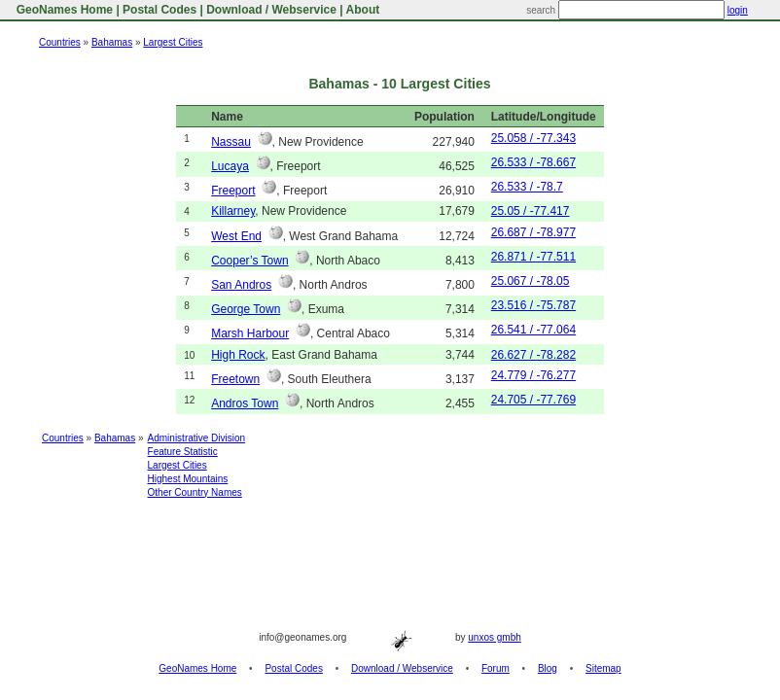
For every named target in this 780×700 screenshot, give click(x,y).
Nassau (231, 142)
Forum (496, 668)
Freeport (233, 191)
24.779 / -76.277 (533, 375)
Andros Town (245, 403)
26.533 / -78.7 (527, 187)
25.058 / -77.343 (533, 138)
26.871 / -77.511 (533, 257)
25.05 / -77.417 (531, 211)
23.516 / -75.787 (533, 305)
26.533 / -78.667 (533, 162)
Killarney (233, 211)
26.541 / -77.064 (533, 330)
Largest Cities (173, 42)
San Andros (241, 285)
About (363, 10)
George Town (246, 309)
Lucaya (230, 166)
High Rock (238, 355)
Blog (548, 668)
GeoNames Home (63, 10)
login (738, 10)
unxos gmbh (494, 637)
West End (236, 236)
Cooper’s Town (249, 261)
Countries (60, 42)
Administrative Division (197, 438)
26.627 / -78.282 (533, 355)
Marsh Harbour (250, 333)
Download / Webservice (271, 10)
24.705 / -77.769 (533, 400)
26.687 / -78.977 (533, 232)
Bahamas (112, 42)
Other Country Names (195, 492)
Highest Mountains (188, 479)
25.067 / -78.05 (531, 281)
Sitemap (603, 668)
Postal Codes (160, 10)
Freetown (235, 379)
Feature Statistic (183, 452)
